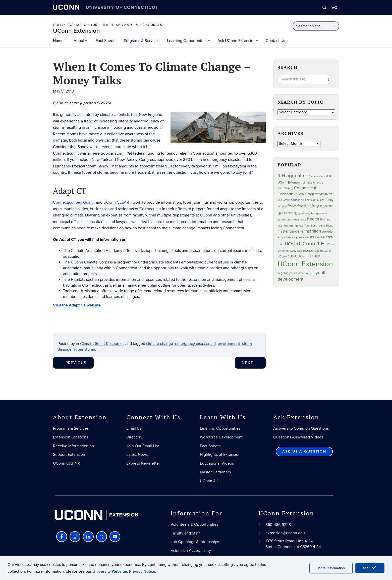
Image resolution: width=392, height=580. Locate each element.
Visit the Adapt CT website (77, 305)
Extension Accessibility (191, 551)
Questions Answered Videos (298, 437)
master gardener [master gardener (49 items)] (291, 231)
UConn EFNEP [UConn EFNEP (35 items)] (309, 256)
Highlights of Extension (220, 455)
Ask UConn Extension (238, 41)
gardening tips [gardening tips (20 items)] (307, 213)
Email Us (134, 428)
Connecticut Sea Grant (74, 202)
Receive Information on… (75, 446)
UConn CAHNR (66, 463)
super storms (85, 349)
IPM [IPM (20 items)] (322, 220)
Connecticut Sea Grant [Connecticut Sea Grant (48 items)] (296, 194)
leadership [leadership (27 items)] (291, 226)
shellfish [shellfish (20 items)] (320, 237)
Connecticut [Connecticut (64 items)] (305, 188)
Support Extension (69, 455)
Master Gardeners (215, 472)
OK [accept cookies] (370, 568)
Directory (134, 437)
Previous (73, 363)
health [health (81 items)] (313, 219)
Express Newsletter (143, 463)
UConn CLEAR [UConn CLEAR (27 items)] (287, 257)
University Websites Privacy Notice (124, 571)
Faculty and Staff (185, 533)
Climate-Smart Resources (102, 344)
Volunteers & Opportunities (194, 524)
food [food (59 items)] (292, 206)
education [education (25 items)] (297, 200)
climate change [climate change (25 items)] (313, 183)
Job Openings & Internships (195, 542)
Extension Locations (71, 437)
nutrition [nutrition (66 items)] (313, 231)
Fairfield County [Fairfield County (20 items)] (314, 200)
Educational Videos (217, 463)
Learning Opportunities (188, 41)
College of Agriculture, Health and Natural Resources (108, 25)
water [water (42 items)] (310, 273)
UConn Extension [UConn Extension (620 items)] (305, 264)
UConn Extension (76, 31)
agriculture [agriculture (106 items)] (298, 176)
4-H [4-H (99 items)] (281, 176)
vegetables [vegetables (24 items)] (285, 273)
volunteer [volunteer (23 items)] (299, 273)
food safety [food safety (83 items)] (308, 206)
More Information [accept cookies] (331, 568)
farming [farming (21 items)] (282, 207)
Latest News (137, 455)
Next (250, 363)
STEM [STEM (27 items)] (330, 237)
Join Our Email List (143, 446)
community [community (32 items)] (285, 188)
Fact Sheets (106, 41)
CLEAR (124, 202)
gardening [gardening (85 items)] (287, 213)
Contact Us (275, 41)
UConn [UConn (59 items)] (291, 244)
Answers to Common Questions (301, 428)
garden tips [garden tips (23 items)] (284, 220)
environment (229, 344)
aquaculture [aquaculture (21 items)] (318, 176)
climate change (160, 344)
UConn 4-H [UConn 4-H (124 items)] (312, 244)
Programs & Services (142, 41)
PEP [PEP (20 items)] (312, 237)
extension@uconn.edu (285, 533)
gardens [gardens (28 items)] (322, 213)
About (80, 41)
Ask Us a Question (304, 451)
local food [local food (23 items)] (304, 226)
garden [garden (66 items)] (327, 206)
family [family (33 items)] (329, 200)
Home (58, 41)
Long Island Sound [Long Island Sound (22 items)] (322, 226)
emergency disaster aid (195, 344)
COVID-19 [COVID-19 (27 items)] (321, 194)
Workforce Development (221, 437)
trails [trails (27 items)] (281, 244)
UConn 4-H (210, 481)
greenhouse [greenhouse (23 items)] (299, 220)
